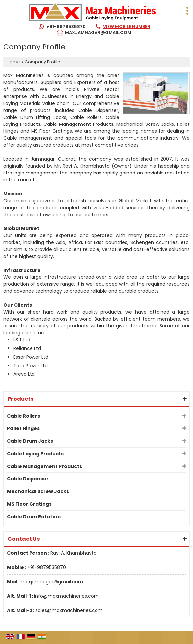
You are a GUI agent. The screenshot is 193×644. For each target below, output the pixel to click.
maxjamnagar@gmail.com (98, 33)
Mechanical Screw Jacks (38, 491)
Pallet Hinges (23, 428)
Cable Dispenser (28, 479)
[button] (127, 27)
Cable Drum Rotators (34, 517)
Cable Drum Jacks (30, 441)
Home (13, 62)
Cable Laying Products (35, 454)
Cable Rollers (24, 416)
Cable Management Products (44, 466)
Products (21, 399)
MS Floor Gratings (29, 504)
